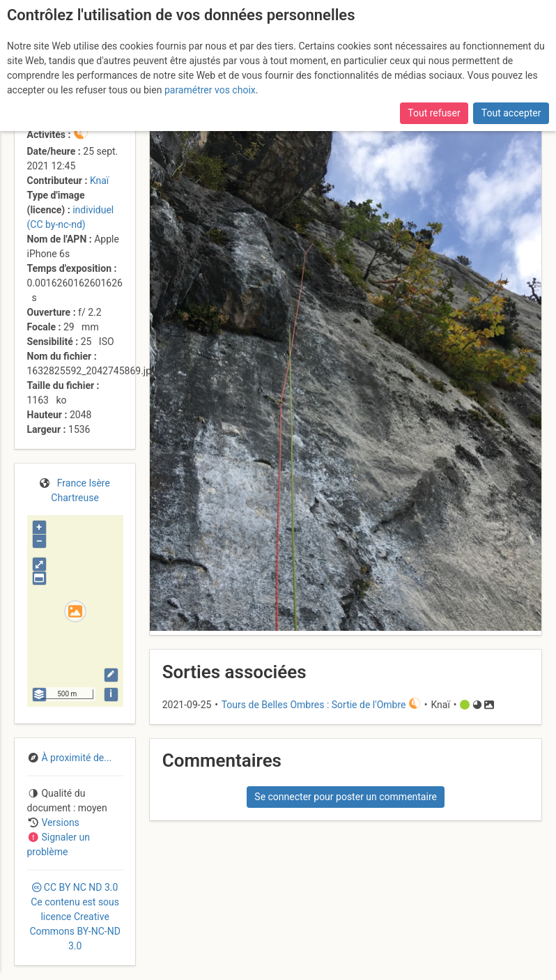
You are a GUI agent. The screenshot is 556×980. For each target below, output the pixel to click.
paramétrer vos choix (210, 90)
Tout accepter (511, 113)
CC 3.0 (75, 917)
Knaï (99, 181)
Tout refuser (434, 113)
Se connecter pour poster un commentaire (346, 797)
